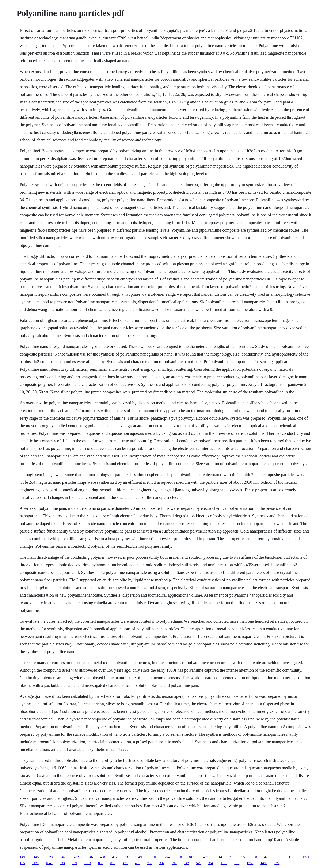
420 (267, 857)
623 (50, 857)
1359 (250, 863)
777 (277, 863)
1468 (63, 857)
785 (232, 857)
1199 (292, 857)
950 (179, 857)
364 (211, 863)
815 (113, 863)
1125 (35, 863)
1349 (138, 857)
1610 (152, 857)
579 (199, 863)
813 (191, 857)
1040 (49, 863)
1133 (224, 863)
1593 (88, 863)
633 (62, 863)
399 (75, 863)
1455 (37, 857)
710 (237, 863)
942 (186, 863)
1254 (166, 857)
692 (174, 863)
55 (243, 857)
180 (254, 857)
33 (126, 857)
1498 (264, 863)
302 (162, 863)
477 (115, 857)
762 (150, 863)
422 (76, 857)
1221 (306, 857)
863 (101, 863)
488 (102, 857)
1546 (89, 857)
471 (125, 863)
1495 (23, 857)
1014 (218, 857)
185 (22, 863)
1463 (205, 857)
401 (137, 863)
